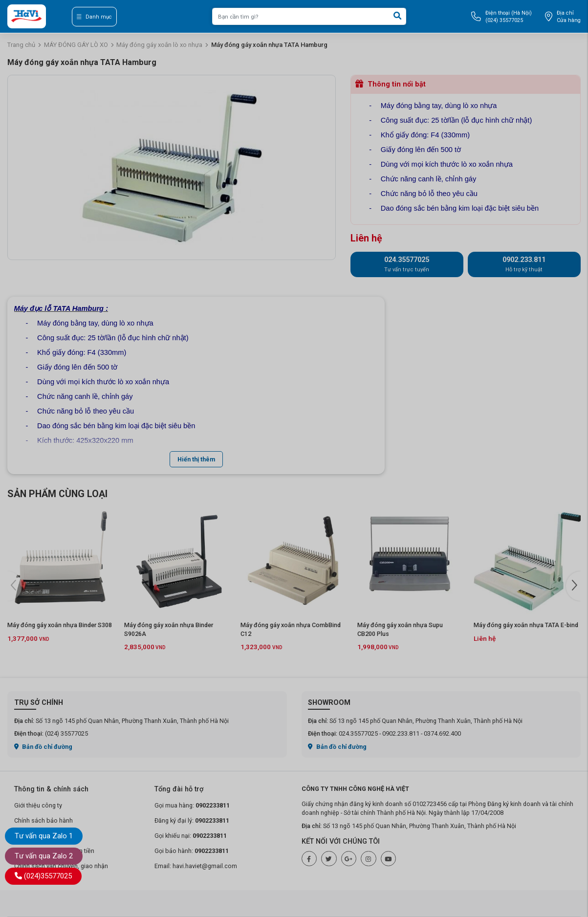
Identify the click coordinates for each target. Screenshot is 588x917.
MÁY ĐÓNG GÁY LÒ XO (76, 45)
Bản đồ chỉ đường (44, 747)
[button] (573, 586)
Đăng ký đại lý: (192, 820)
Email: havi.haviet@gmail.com (196, 866)
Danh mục (94, 17)
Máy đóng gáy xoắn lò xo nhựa (159, 45)
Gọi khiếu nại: (191, 836)
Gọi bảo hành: (192, 851)
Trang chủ (21, 45)
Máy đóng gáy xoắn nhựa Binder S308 (60, 625)
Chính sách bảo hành (44, 820)
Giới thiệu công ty (38, 805)
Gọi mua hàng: (192, 805)
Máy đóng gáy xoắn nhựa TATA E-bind (526, 625)
